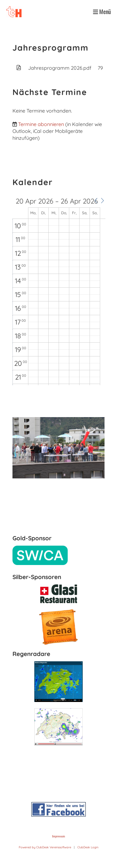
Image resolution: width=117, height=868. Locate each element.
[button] (96, 201)
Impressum (58, 836)
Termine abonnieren (41, 124)
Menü (102, 12)
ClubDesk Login (88, 847)
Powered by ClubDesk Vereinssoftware (45, 847)
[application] (59, 291)
